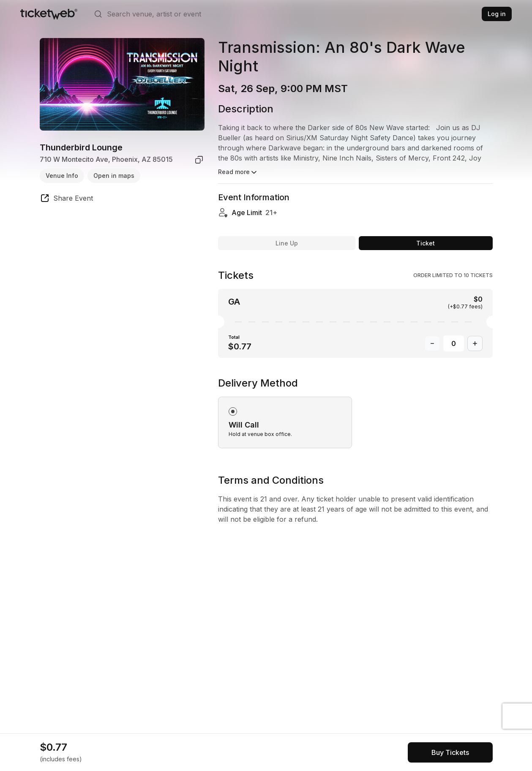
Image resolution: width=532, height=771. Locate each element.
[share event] (66, 199)
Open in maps (114, 176)
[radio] (285, 422)
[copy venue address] (199, 160)
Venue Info (62, 176)
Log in (497, 14)
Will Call (244, 425)
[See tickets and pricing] (450, 752)
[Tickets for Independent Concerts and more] (49, 14)
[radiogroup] (355, 412)
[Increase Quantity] (475, 343)
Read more (238, 172)
